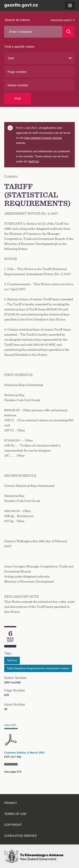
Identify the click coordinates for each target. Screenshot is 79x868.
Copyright (13, 825)
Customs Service (43, 138)
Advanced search (63, 20)
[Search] (69, 32)
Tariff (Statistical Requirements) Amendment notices (38, 668)
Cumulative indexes (21, 836)
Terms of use (15, 814)
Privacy (11, 803)
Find (18, 98)
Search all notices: (18, 20)
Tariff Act (33, 161)
